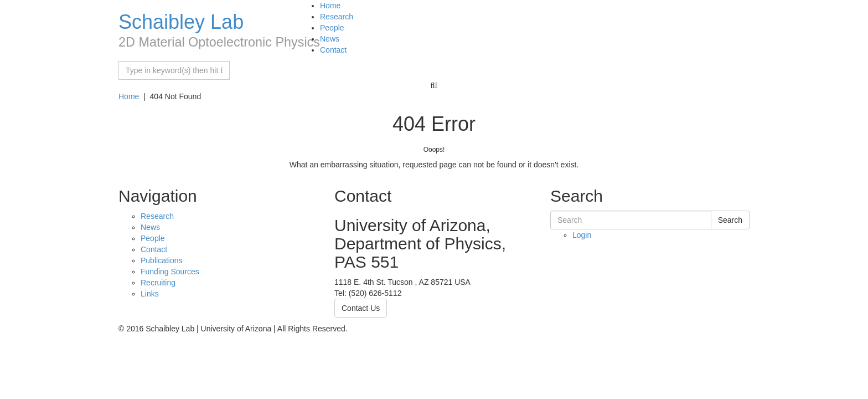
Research (337, 17)
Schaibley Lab (181, 22)
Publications (162, 260)
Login (582, 235)
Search (730, 220)
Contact (333, 50)
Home (330, 6)
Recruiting (158, 283)
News (330, 39)
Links (150, 294)
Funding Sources (170, 272)
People (332, 28)
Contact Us (361, 308)
